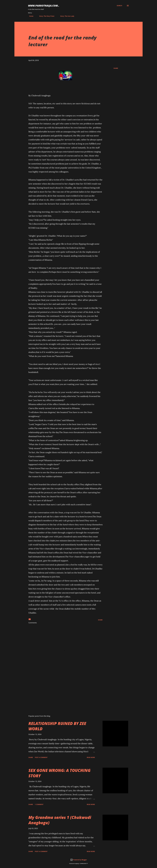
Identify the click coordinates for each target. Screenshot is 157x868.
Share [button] (116, 68)
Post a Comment (41, 757)
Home (30, 16)
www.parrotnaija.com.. (44, 6)
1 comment (39, 804)
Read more (91, 757)
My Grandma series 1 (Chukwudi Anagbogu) (60, 820)
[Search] (119, 6)
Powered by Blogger (79, 860)
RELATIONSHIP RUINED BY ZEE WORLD (57, 726)
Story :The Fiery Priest (46, 16)
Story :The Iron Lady (66, 16)
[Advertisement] (62, 690)
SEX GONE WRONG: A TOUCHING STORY (59, 773)
